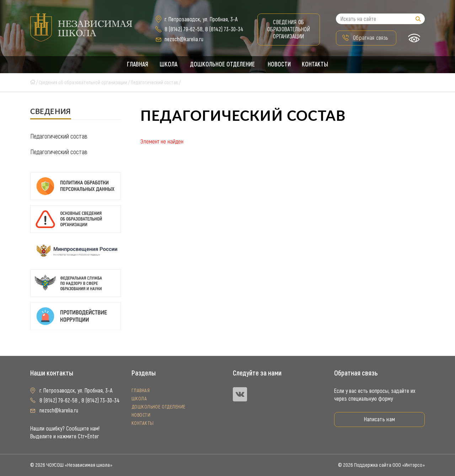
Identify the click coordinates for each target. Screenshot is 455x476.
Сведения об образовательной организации (289, 29)
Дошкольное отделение (223, 65)
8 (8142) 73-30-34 (224, 29)
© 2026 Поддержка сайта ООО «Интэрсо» (381, 465)
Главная (136, 65)
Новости (280, 65)
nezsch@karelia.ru (184, 39)
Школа (168, 65)
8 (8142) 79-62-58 (184, 29)
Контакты (316, 65)
